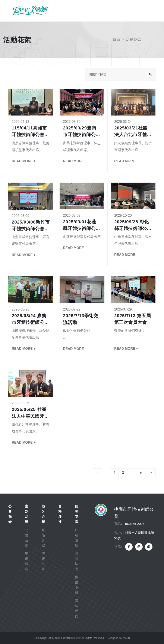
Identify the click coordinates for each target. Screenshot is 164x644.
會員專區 (136, 11)
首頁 (116, 40)
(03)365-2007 (135, 524)
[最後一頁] (151, 473)
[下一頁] (141, 473)
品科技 (127, 638)
